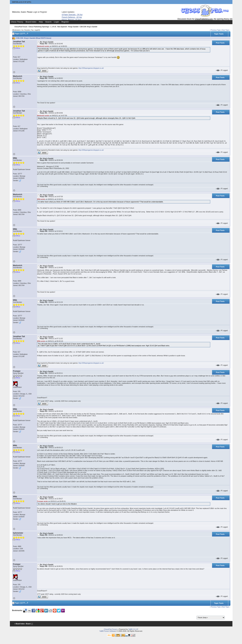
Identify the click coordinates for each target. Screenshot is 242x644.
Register (44, 12)
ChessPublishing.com (204, 19)
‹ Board (28, 624)
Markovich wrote (43, 46)
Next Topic (226, 30)
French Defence (72, 17)
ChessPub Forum (21, 27)
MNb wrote (41, 199)
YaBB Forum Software (108, 631)
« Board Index (20, 624)
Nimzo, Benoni (71, 20)
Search (48, 22)
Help (41, 22)
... (26, 33)
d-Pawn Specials (72, 15)
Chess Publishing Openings (39, 27)
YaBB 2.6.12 (133, 629)
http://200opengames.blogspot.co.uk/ (91, 68)
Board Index (31, 22)
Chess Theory (17, 22)
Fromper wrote (42, 501)
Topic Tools (219, 34)
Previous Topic (216, 30)
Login (35, 12)
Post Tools (220, 43)
